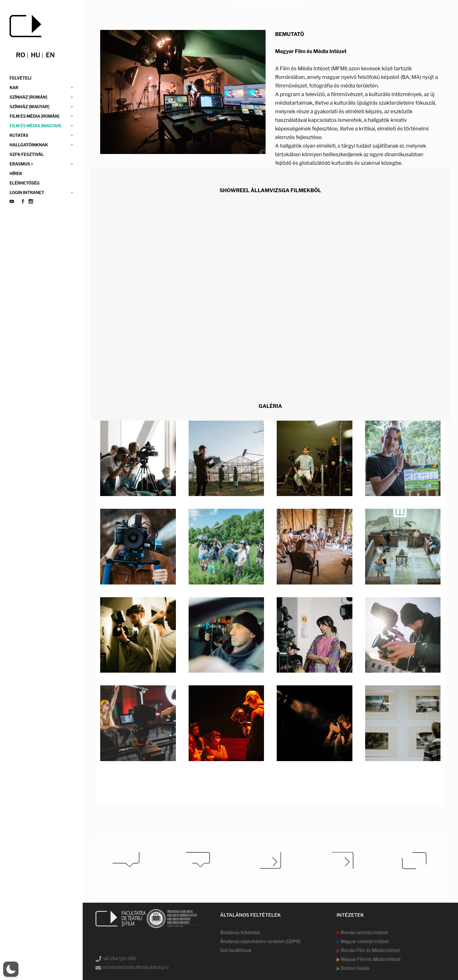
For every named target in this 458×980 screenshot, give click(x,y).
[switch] (11, 969)
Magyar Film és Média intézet (370, 959)
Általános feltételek (240, 932)
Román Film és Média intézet (370, 950)
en (50, 55)
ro (21, 55)
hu (35, 55)
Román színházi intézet (364, 932)
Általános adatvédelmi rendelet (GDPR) (260, 941)
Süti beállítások (236, 950)
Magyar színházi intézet (364, 941)
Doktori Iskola (354, 968)
